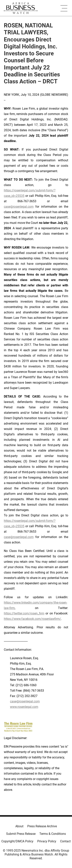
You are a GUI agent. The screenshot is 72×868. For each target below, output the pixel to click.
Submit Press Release (21, 834)
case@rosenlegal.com (19, 207)
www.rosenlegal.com (24, 707)
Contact (65, 841)
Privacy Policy (47, 841)
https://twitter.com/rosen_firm (24, 613)
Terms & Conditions (53, 834)
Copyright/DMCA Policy (17, 841)
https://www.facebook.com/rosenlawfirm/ (32, 619)
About (19, 826)
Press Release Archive (42, 826)
